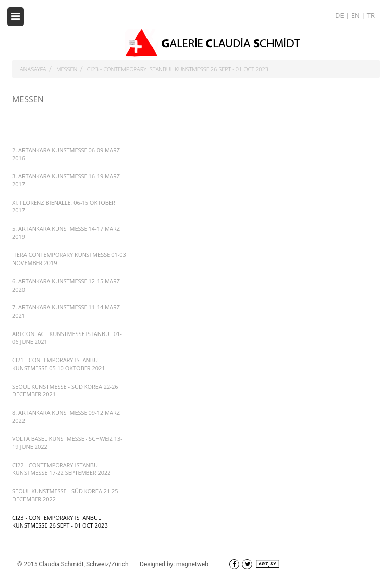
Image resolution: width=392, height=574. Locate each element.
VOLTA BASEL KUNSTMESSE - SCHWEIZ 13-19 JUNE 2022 (67, 443)
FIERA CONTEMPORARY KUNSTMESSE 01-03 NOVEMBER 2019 (69, 259)
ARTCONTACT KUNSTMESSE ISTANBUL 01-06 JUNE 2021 (67, 338)
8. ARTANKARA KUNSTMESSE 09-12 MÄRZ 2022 (66, 416)
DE (340, 15)
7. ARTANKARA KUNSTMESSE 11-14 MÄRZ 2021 (66, 311)
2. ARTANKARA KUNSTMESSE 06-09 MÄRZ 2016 (66, 154)
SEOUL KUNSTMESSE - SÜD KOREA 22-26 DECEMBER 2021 (65, 390)
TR (371, 15)
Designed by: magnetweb (174, 564)
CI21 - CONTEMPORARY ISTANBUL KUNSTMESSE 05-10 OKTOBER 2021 (59, 364)
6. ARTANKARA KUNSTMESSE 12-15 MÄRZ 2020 (66, 285)
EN (356, 15)
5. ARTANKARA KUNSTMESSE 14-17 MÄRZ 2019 (66, 233)
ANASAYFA (33, 69)
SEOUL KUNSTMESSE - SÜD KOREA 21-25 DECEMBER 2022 (65, 495)
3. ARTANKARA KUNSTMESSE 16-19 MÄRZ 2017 (66, 180)
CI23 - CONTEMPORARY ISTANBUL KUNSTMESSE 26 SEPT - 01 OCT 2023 (178, 69)
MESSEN (67, 69)
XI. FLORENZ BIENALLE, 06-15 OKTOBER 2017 (64, 207)
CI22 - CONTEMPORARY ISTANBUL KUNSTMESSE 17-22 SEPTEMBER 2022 (62, 469)
